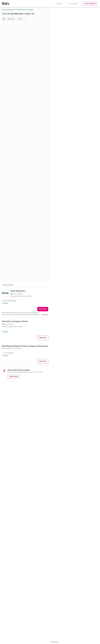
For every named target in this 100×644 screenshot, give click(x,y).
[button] (55, 59)
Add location (14, 376)
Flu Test (16, 10)
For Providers (73, 4)
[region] (75, 325)
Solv (4, 10)
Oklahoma (23, 10)
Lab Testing (9, 10)
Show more (45, 315)
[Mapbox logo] (55, 642)
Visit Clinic (43, 309)
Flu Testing (30, 10)
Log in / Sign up (90, 3)
